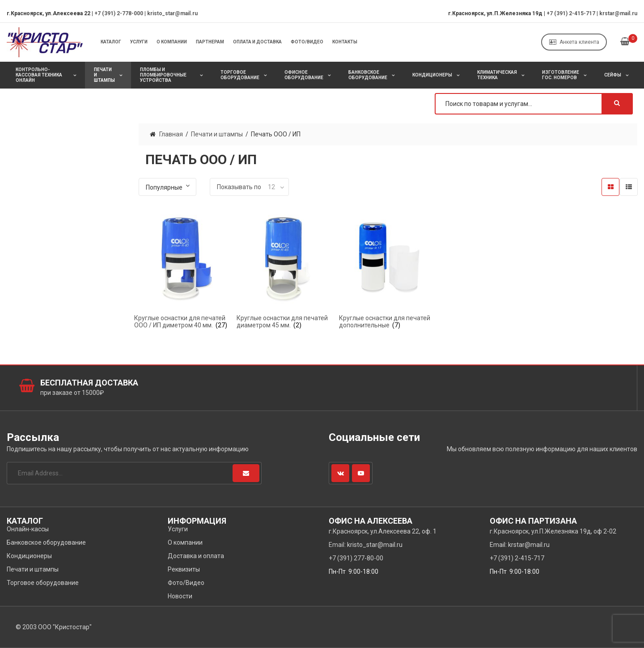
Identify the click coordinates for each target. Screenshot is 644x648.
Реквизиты (184, 569)
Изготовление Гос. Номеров (561, 75)
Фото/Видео (307, 42)
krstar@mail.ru (618, 13)
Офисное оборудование (304, 75)
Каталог (111, 42)
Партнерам (210, 42)
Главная (171, 134)
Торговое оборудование (240, 75)
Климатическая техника (497, 75)
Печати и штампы (104, 75)
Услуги (139, 42)
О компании (172, 42)
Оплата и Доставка (257, 42)
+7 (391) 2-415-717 (571, 13)
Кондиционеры (432, 75)
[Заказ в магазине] (167, 187)
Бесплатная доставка (89, 383)
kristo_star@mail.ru (172, 13)
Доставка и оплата (196, 556)
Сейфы (613, 75)
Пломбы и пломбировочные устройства (163, 75)
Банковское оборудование (368, 75)
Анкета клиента (574, 42)
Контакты (345, 42)
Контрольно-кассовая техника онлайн (39, 75)
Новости (180, 596)
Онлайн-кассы (28, 529)
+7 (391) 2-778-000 (119, 13)
